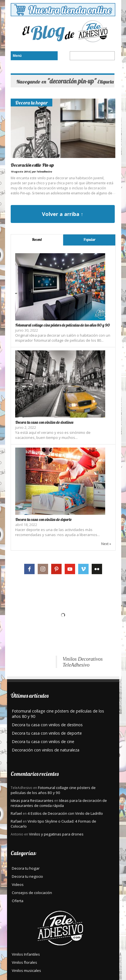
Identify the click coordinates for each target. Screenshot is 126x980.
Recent (37, 239)
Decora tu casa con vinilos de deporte (43, 520)
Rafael (16, 813)
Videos (18, 884)
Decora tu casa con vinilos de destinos (44, 422)
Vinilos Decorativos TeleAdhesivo (83, 662)
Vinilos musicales (26, 970)
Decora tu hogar (31, 103)
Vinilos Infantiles (26, 954)
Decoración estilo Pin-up (32, 165)
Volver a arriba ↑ (63, 214)
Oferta (18, 901)
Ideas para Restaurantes (32, 800)
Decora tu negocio (27, 876)
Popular (89, 239)
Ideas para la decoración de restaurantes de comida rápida (59, 803)
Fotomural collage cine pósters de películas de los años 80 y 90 (62, 325)
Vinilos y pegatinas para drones (56, 834)
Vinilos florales (24, 962)
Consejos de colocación (32, 893)
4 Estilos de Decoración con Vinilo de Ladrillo (65, 813)
